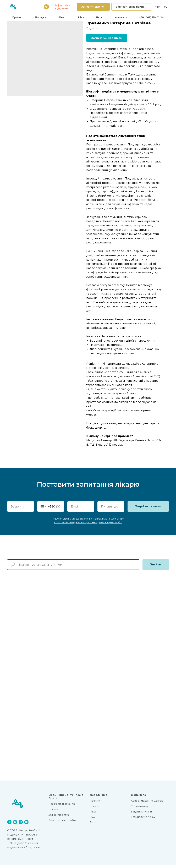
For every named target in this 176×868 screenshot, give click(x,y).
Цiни (81, 17)
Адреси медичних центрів (147, 804)
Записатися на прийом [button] (62, 823)
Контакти (121, 17)
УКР (158, 7)
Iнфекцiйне (63, 5)
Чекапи (94, 809)
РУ (166, 7)
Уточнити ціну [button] (140, 809)
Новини (53, 812)
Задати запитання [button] (142, 815)
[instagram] (15, 825)
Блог (99, 17)
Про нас (18, 17)
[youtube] (26, 825)
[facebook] (9, 825)
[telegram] (21, 825)
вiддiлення (62, 8)
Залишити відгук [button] (59, 818)
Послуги (41, 17)
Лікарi (62, 17)
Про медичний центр (62, 807)
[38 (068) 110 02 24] (46, 7)
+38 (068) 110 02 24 (151, 17)
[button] (93, 7)
